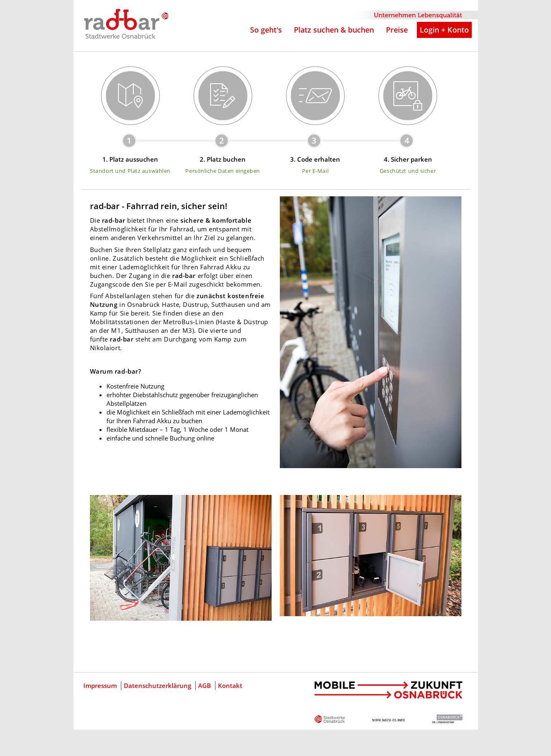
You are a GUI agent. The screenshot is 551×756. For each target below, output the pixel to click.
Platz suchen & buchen (334, 30)
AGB (205, 685)
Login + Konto (444, 30)
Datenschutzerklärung (157, 685)
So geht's (266, 30)
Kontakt (230, 685)
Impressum (100, 685)
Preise (397, 30)
